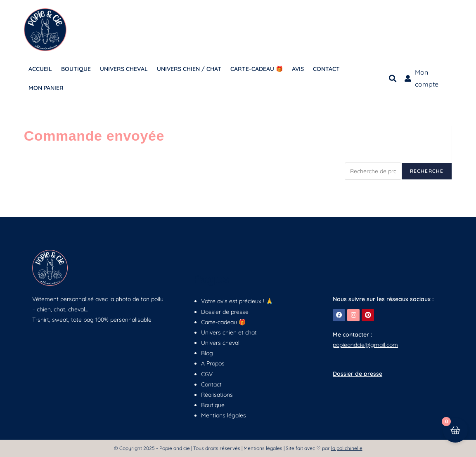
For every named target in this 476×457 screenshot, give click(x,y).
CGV (207, 374)
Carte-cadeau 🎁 (223, 322)
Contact (211, 384)
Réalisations (217, 395)
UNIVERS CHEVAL (124, 69)
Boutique (213, 405)
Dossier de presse (225, 312)
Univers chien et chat (229, 332)
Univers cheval (220, 343)
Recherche (427, 171)
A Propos (213, 363)
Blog (207, 353)
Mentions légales (224, 415)
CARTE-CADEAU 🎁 (257, 69)
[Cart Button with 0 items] (455, 436)
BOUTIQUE (76, 69)
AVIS (298, 69)
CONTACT (326, 69)
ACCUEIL (40, 69)
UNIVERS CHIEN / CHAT (189, 69)
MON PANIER (46, 88)
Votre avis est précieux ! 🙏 (237, 301)
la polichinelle (347, 448)
